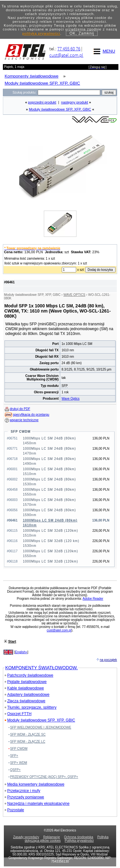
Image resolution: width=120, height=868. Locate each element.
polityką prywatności (41, 33)
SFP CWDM (20, 432)
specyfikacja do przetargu (31, 415)
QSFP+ (16, 770)
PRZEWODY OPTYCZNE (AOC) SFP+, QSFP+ (44, 777)
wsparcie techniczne (24, 420)
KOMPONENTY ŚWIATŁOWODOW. (41, 668)
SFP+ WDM (19, 763)
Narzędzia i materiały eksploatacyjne (37, 804)
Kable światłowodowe (24, 688)
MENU (103, 51)
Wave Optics (70, 399)
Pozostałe (14, 810)
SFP (64, 386)
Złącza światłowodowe (25, 701)
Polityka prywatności (79, 841)
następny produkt (75, 102)
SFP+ (14, 756)
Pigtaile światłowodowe (26, 682)
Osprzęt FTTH (18, 714)
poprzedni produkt (42, 102)
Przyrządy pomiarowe (24, 797)
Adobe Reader (93, 599)
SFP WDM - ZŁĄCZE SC (28, 734)
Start (12, 641)
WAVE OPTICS (74, 295)
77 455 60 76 (69, 49)
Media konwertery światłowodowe (35, 784)
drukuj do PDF (20, 409)
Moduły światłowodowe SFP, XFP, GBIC (60, 109)
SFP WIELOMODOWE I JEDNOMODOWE (41, 727)
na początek (108, 660)
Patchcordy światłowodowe (29, 675)
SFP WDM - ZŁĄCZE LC (28, 742)
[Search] (69, 92)
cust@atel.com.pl (66, 55)
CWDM (52, 379)
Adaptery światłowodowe (27, 695)
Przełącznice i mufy (22, 791)
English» (21, 652)
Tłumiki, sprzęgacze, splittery (31, 707)
